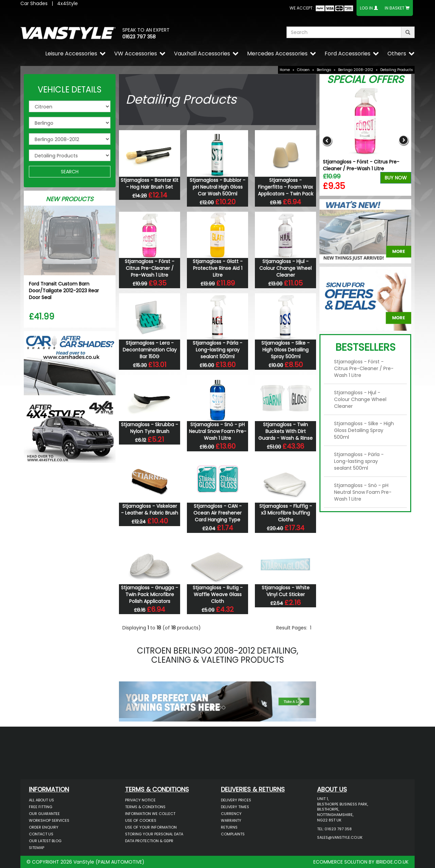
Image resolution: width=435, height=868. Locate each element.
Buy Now (396, 178)
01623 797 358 (139, 37)
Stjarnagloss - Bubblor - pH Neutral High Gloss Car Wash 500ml (217, 187)
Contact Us (41, 834)
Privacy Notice (140, 800)
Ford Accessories (347, 54)
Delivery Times (235, 807)
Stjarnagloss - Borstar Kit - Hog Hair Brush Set (150, 184)
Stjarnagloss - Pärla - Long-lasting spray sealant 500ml (217, 350)
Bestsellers (366, 347)
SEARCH (70, 172)
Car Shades (34, 3)
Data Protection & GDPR (149, 841)
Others (397, 54)
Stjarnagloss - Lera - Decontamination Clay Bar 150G (150, 350)
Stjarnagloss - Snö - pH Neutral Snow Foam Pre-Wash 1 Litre (218, 431)
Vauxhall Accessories (202, 54)
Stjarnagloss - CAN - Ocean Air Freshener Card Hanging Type (217, 513)
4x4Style (67, 3)
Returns (229, 827)
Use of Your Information (151, 827)
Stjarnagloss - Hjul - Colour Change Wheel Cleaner (285, 268)
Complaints (233, 834)
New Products (70, 199)
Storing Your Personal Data (154, 834)
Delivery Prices (236, 800)
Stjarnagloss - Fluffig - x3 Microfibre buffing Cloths (286, 513)
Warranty (231, 820)
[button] (134, 700)
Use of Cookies (141, 820)
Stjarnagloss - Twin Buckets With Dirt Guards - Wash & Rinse (285, 431)
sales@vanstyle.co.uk (340, 837)
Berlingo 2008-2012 (356, 70)
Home (285, 70)
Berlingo (324, 70)
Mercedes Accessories (277, 54)
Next (404, 141)
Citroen (303, 70)
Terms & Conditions (145, 807)
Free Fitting (41, 807)
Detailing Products (397, 70)
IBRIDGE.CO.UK (392, 862)
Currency (231, 814)
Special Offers (365, 80)
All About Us (41, 800)
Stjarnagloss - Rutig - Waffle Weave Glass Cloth (218, 594)
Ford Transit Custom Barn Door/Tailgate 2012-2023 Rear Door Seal (64, 291)
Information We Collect (150, 814)
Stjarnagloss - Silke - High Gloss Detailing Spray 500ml (285, 350)
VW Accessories (136, 54)
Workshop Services (49, 820)
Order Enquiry (44, 827)
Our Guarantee (44, 814)
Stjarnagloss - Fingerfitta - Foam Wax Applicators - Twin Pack (286, 187)
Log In (366, 8)
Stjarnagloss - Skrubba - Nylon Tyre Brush (150, 428)
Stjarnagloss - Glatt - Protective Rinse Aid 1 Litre (218, 268)
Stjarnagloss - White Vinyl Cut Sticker (286, 591)
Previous (327, 141)
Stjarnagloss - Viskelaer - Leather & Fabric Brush (150, 509)
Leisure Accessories (71, 54)
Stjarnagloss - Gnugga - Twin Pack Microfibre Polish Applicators (150, 594)
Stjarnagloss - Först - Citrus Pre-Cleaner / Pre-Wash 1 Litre (150, 268)
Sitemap (37, 848)
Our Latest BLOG (45, 841)
